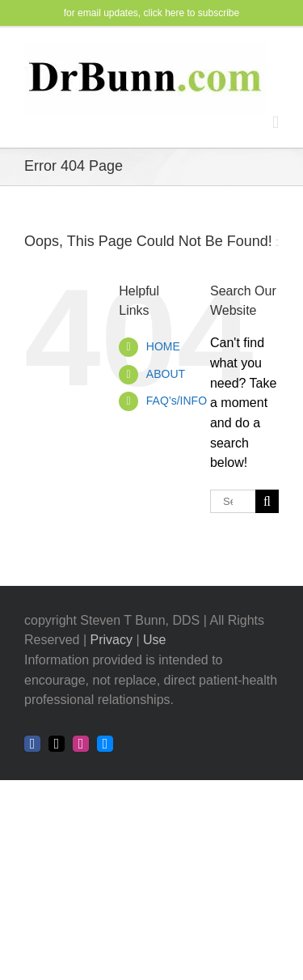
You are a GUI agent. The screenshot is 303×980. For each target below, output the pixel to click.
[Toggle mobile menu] (276, 123)
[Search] (267, 501)
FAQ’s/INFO (177, 401)
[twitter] (57, 744)
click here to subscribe (192, 13)
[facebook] (32, 744)
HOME (163, 346)
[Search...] (233, 501)
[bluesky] (105, 744)
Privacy (112, 640)
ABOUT (166, 374)
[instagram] (81, 744)
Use (154, 640)
